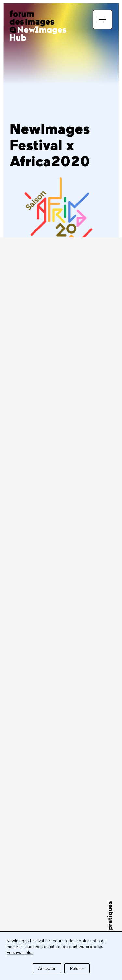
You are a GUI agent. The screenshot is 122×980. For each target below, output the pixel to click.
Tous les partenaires (46, 895)
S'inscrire (33, 720)
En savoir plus (20, 952)
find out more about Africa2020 (61, 569)
